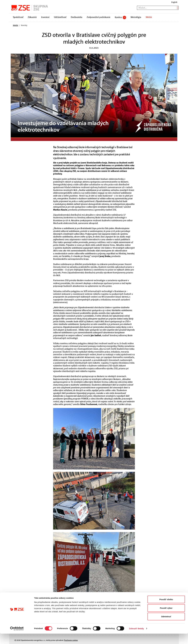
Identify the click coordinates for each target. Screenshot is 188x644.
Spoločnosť (18, 17)
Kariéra (120, 18)
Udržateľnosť (60, 17)
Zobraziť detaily (136, 639)
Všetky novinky (77, 596)
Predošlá (62, 596)
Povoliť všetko (166, 610)
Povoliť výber (166, 618)
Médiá (149, 17)
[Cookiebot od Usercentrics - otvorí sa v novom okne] (17, 639)
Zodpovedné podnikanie (99, 17)
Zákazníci (32, 17)
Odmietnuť (166, 627)
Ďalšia (90, 596)
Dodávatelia (77, 17)
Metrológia (136, 17)
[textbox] (158, 8)
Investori (45, 17)
